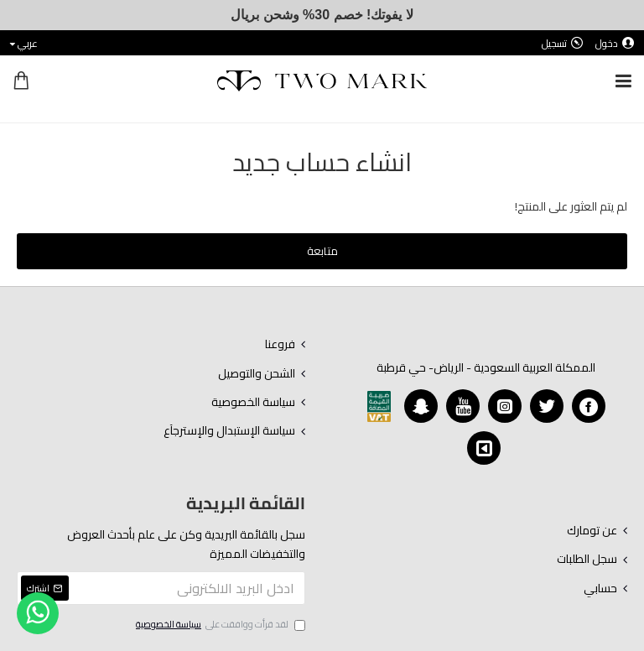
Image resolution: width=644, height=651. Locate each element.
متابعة (322, 251)
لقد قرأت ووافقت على (219, 625)
